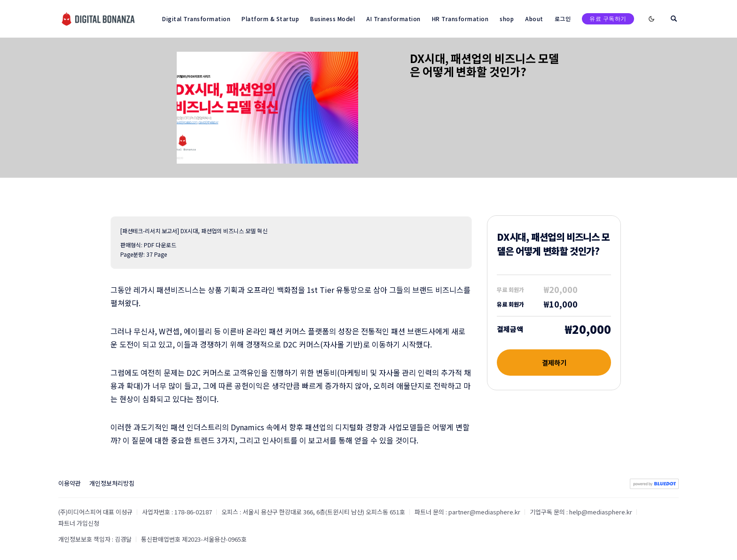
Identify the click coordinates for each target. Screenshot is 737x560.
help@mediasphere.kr (601, 512)
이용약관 (70, 483)
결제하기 (554, 363)
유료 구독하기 (608, 19)
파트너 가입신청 (79, 523)
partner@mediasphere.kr (484, 512)
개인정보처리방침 (112, 483)
